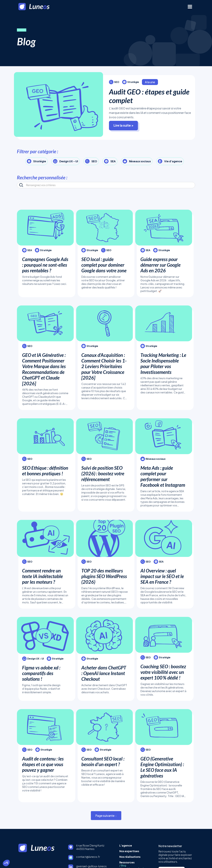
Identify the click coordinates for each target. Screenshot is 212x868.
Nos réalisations (130, 857)
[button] (6, 863)
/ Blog (123, 865)
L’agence (126, 845)
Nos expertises (129, 851)
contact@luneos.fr (88, 857)
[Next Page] (106, 816)
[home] (38, 7)
